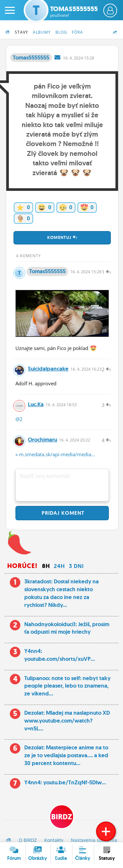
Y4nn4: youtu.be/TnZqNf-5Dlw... (65, 782)
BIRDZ (62, 817)
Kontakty (54, 840)
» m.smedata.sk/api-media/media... (55, 454)
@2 (19, 419)
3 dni (76, 566)
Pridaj (62, 513)
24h (59, 566)
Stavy (21, 32)
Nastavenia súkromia (94, 840)
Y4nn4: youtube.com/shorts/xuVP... (60, 655)
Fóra (77, 32)
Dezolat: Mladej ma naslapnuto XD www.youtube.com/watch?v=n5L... (67, 721)
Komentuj (62, 237)
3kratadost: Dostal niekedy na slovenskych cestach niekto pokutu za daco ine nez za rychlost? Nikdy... (61, 593)
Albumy (42, 32)
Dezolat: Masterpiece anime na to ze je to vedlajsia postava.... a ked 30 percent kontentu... (66, 755)
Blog (61, 32)
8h (46, 566)
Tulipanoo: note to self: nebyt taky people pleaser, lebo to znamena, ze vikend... (67, 686)
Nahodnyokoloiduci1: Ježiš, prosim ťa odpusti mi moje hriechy (67, 628)
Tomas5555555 (74, 11)
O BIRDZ (28, 840)
